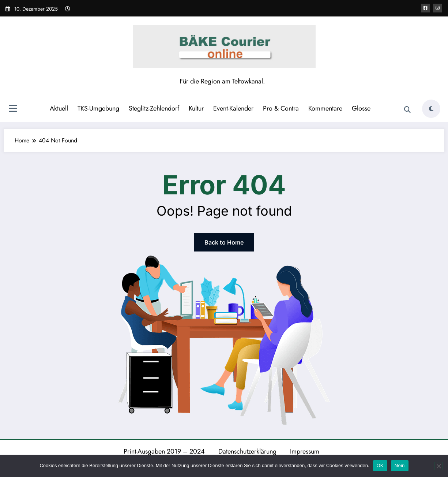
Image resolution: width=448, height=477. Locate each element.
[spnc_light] (431, 109)
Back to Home (224, 242)
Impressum (305, 451)
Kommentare (325, 108)
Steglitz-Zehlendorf (154, 108)
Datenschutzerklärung (247, 451)
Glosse (361, 108)
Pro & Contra (281, 108)
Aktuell (59, 108)
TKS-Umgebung (98, 108)
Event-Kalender (233, 108)
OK (380, 465)
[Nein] (438, 466)
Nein (400, 465)
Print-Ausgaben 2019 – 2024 (164, 451)
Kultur (196, 108)
